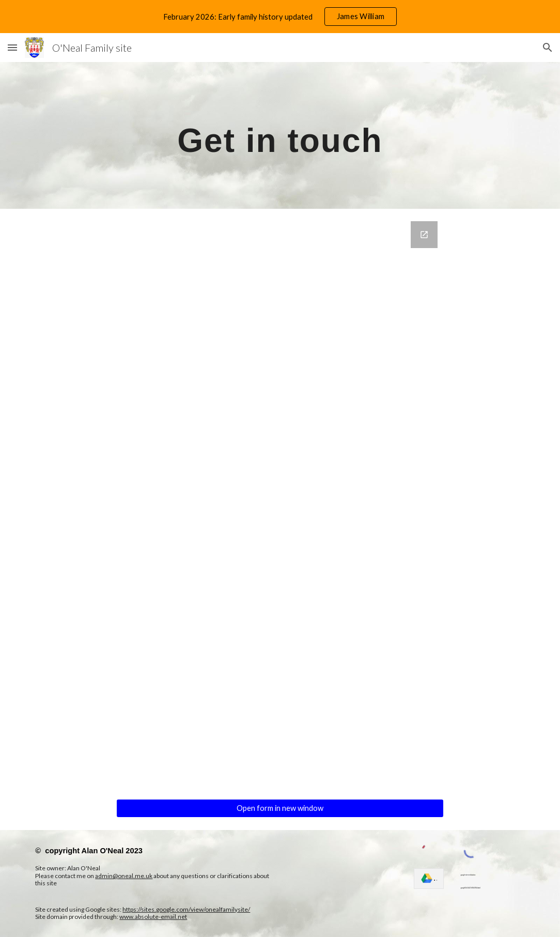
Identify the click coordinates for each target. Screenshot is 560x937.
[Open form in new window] (280, 808)
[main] (280, 135)
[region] (280, 17)
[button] (12, 47)
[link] (429, 879)
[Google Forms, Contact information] (280, 504)
